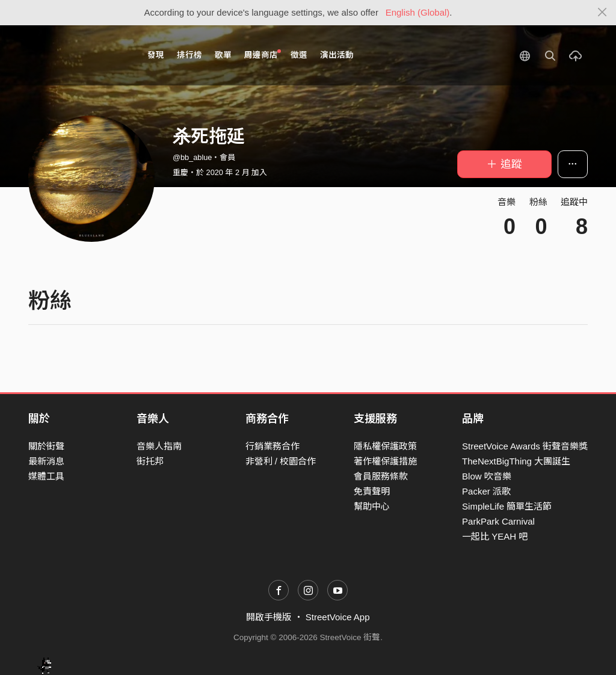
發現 (156, 55)
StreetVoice (78, 55)
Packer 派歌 (486, 491)
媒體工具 (46, 476)
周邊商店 (263, 54)
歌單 (223, 55)
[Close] (602, 13)
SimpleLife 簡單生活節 (507, 506)
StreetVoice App (338, 617)
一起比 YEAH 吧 (495, 536)
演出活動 (337, 55)
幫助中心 (372, 506)
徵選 (299, 55)
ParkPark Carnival (498, 521)
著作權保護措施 (385, 461)
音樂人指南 (159, 446)
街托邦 (150, 461)
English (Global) (418, 12)
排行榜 (189, 55)
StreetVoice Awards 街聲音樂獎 (525, 446)
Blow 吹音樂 (487, 476)
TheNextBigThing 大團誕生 (516, 461)
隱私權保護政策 (385, 446)
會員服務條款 (381, 476)
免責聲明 (372, 491)
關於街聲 (46, 446)
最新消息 (46, 461)
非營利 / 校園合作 (281, 461)
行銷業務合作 (273, 446)
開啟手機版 (269, 617)
